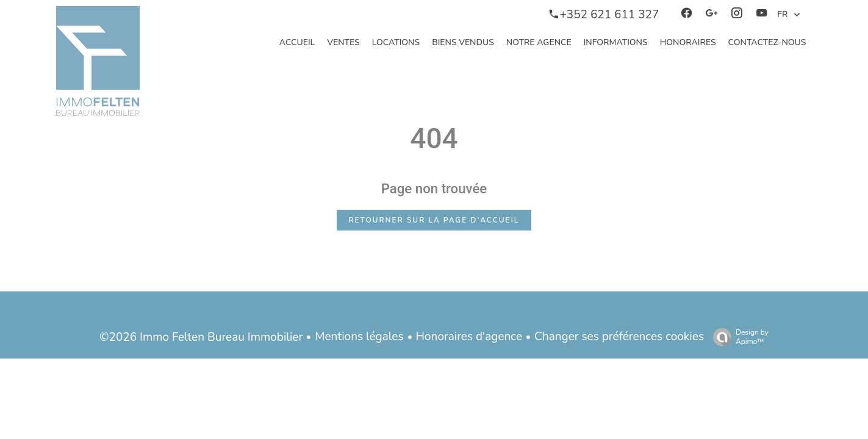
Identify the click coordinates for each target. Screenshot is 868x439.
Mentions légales (359, 337)
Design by (738, 337)
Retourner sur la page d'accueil (434, 220)
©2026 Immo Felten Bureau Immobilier (201, 337)
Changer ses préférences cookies (619, 337)
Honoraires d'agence (469, 337)
